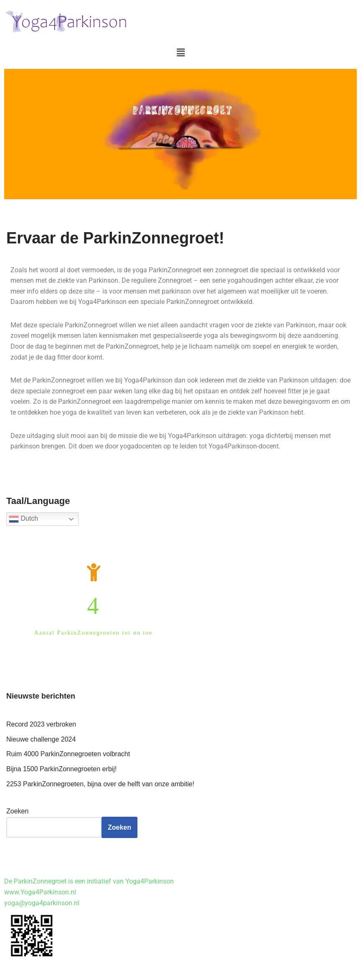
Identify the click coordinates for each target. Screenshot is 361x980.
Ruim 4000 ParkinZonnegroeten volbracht (68, 754)
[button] (180, 53)
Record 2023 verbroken (41, 724)
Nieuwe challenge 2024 (41, 739)
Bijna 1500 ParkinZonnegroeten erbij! (61, 769)
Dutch (23, 519)
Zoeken (17, 811)
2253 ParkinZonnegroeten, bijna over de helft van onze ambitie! (100, 784)
